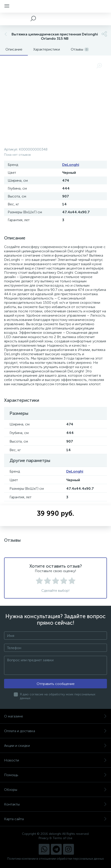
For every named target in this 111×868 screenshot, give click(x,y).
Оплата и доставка (55, 731)
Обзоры (55, 790)
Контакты (55, 804)
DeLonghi (71, 165)
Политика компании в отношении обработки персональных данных (55, 859)
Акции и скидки (55, 746)
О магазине (55, 716)
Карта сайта (55, 819)
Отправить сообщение (56, 684)
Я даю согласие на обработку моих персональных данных (58, 696)
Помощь (55, 775)
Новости (55, 760)
